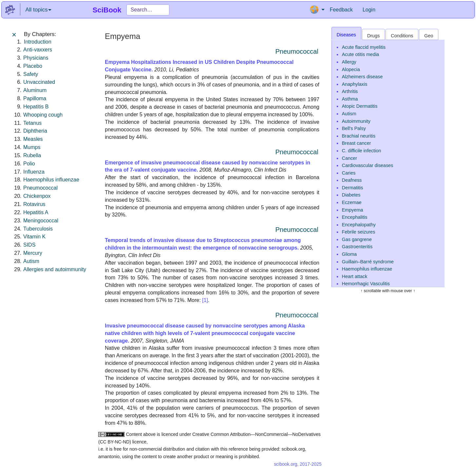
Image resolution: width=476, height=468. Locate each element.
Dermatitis (353, 188)
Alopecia (351, 69)
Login (369, 10)
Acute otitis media (361, 54)
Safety (31, 74)
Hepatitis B (36, 107)
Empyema (353, 210)
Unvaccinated (39, 82)
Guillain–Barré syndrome (368, 262)
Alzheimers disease (362, 77)
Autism (31, 261)
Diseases (346, 35)
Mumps (32, 147)
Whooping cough (43, 115)
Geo (429, 36)
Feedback (341, 10)
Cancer (350, 158)
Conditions (402, 36)
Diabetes (351, 195)
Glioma (350, 254)
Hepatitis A (36, 212)
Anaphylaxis (355, 84)
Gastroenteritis (357, 247)
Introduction (38, 42)
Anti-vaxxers (38, 50)
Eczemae (352, 202)
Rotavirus (34, 204)
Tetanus (32, 123)
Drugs (373, 36)
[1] (205, 300)
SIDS (29, 245)
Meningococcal (41, 221)
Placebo (33, 66)
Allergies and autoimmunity (55, 269)
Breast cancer (357, 143)
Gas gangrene (357, 239)
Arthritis (350, 91)
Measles (33, 139)
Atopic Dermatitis (360, 106)
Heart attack (355, 276)
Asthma (350, 99)
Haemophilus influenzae (51, 180)
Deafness (352, 180)
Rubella (32, 155)
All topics (38, 10)
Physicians (36, 58)
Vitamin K (34, 237)
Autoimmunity (356, 121)
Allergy (349, 62)
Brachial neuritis (359, 136)
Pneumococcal (40, 188)
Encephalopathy (359, 225)
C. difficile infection (362, 151)
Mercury (33, 253)
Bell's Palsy (354, 128)
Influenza (34, 172)
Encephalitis (355, 217)
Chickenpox (37, 196)
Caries (349, 173)
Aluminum (35, 90)
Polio (29, 164)
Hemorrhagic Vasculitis (366, 284)
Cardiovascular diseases (368, 165)
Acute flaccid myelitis (364, 47)
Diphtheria (35, 131)
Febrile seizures (359, 232)
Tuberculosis (38, 229)
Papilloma (35, 98)
